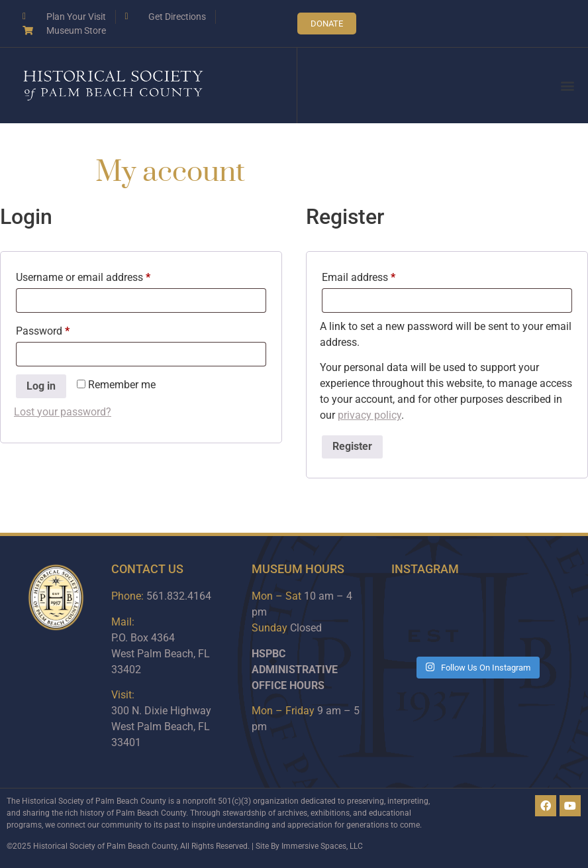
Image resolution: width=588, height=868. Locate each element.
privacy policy (369, 415)
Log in (41, 386)
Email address (379, 275)
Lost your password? (63, 412)
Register (352, 446)
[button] (567, 86)
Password (63, 329)
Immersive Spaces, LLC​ (322, 846)
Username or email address (103, 275)
